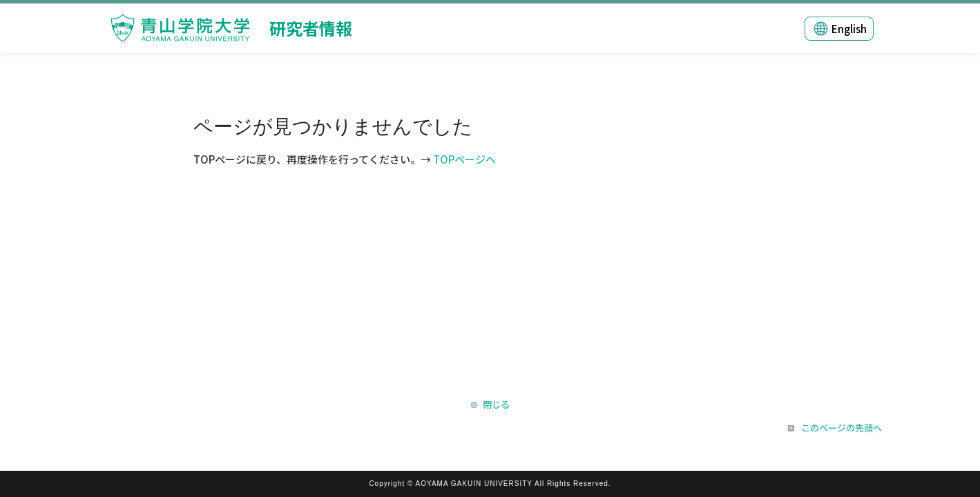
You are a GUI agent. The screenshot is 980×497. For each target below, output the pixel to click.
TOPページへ (464, 159)
